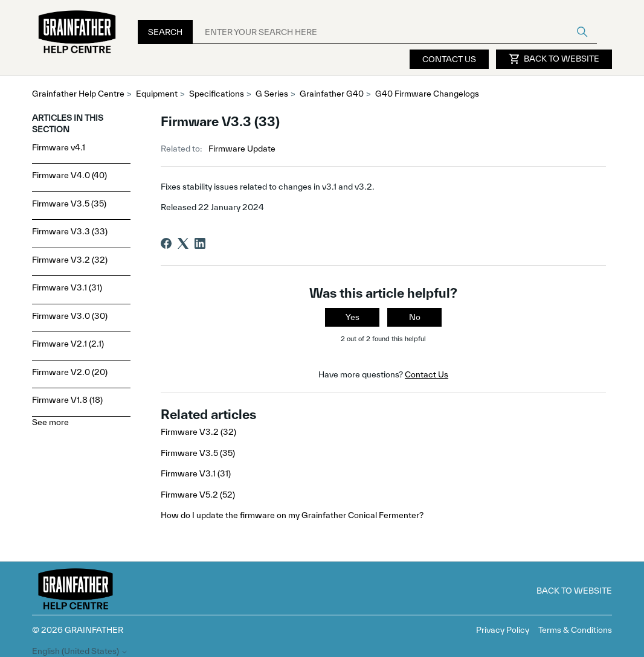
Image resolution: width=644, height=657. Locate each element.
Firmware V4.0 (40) (69, 175)
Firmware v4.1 (59, 147)
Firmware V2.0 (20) (70, 372)
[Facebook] (166, 243)
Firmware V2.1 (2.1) (68, 344)
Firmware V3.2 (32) (70, 260)
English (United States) (80, 651)
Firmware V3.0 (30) (70, 316)
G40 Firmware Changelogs (427, 94)
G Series (272, 94)
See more (50, 422)
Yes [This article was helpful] (353, 317)
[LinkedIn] (200, 243)
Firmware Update (242, 149)
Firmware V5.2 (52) (198, 495)
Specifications (217, 94)
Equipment (157, 94)
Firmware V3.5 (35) (69, 204)
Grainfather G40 (332, 94)
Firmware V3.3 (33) (70, 231)
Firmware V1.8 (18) (67, 400)
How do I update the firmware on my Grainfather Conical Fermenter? (292, 515)
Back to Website (554, 59)
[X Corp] (183, 243)
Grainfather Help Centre (78, 94)
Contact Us (449, 59)
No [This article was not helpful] (415, 317)
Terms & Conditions (575, 630)
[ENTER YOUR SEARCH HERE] (395, 32)
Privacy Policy (503, 630)
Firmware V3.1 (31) (67, 287)
